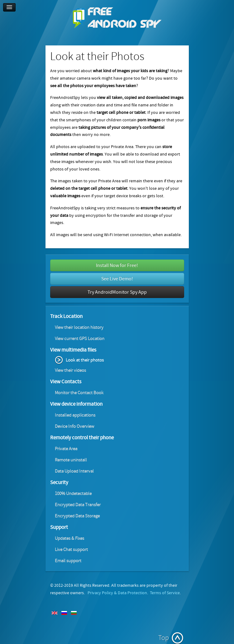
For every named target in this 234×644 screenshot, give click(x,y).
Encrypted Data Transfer (78, 505)
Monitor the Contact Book (79, 393)
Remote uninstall (71, 460)
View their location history (79, 327)
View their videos (70, 370)
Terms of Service (165, 593)
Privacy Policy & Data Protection (117, 593)
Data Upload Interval (74, 471)
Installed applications (75, 415)
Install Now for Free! (117, 265)
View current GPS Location (80, 339)
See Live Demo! (117, 279)
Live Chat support (71, 550)
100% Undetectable (73, 494)
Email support (68, 561)
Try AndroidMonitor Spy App (117, 292)
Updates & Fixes (69, 538)
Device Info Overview (74, 426)
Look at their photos (85, 360)
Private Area (66, 449)
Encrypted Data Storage (77, 516)
